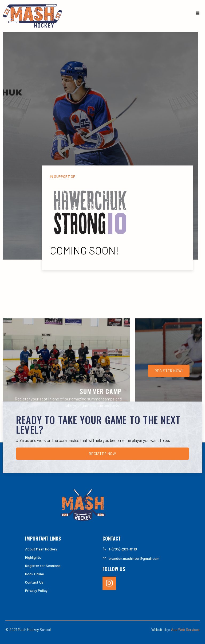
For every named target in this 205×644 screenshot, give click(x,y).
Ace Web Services (185, 629)
